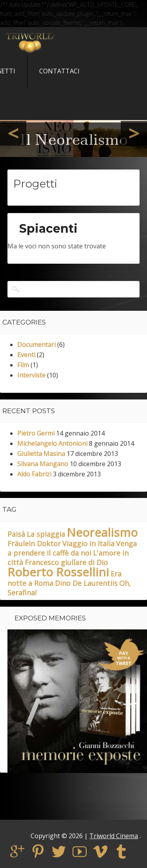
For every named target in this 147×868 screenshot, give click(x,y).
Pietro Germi (36, 433)
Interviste (31, 375)
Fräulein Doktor (34, 543)
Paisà (16, 534)
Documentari (36, 345)
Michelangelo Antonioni (52, 443)
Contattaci (59, 71)
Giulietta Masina (41, 454)
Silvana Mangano (43, 464)
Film (23, 365)
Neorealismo (102, 532)
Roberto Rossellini (58, 572)
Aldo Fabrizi (34, 474)
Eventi (26, 355)
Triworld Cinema (114, 836)
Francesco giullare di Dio (66, 562)
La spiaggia (46, 534)
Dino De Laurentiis (86, 583)
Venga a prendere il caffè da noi (72, 548)
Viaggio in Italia (88, 543)
